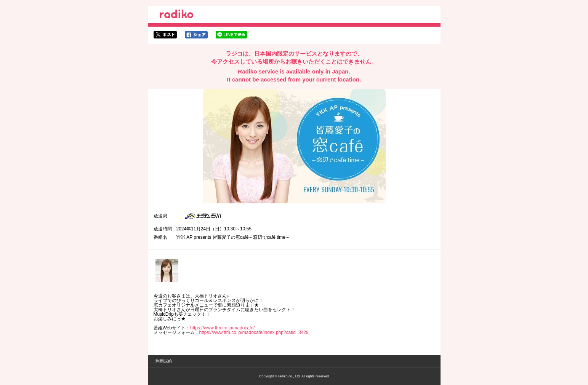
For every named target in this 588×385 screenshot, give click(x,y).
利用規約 (164, 361)
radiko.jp (176, 15)
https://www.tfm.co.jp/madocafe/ (222, 328)
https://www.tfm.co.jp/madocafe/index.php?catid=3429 (254, 332)
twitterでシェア (165, 35)
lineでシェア (231, 35)
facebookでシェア (196, 35)
